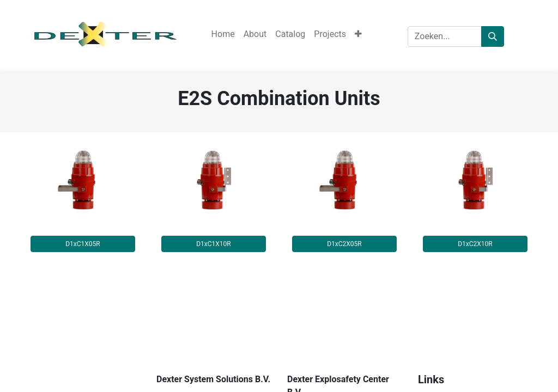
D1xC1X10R (214, 244)
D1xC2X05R (344, 244)
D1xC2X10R (475, 244)
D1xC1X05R (83, 244)
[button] (358, 34)
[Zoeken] (493, 36)
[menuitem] (223, 34)
